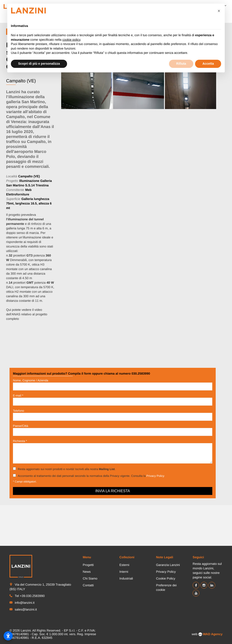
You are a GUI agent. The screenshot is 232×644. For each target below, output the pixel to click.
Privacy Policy (155, 476)
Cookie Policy (166, 578)
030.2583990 (141, 373)
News (87, 572)
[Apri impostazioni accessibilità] (8, 636)
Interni (124, 572)
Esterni (124, 565)
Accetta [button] (208, 64)
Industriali (126, 578)
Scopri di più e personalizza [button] (39, 64)
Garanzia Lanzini (168, 565)
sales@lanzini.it (26, 609)
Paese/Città (21, 426)
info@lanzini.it (25, 603)
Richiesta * (20, 441)
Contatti (88, 585)
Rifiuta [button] (181, 64)
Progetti (88, 565)
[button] (219, 11)
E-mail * (18, 396)
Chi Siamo (90, 578)
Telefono (18, 411)
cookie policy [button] (71, 40)
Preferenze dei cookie (166, 587)
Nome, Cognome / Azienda (30, 380)
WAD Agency (213, 634)
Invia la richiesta (113, 491)
